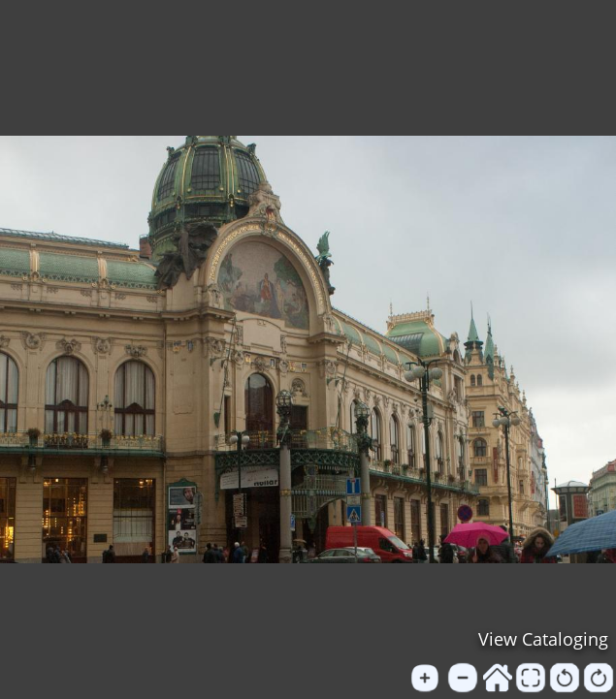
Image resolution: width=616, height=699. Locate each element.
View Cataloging (543, 639)
